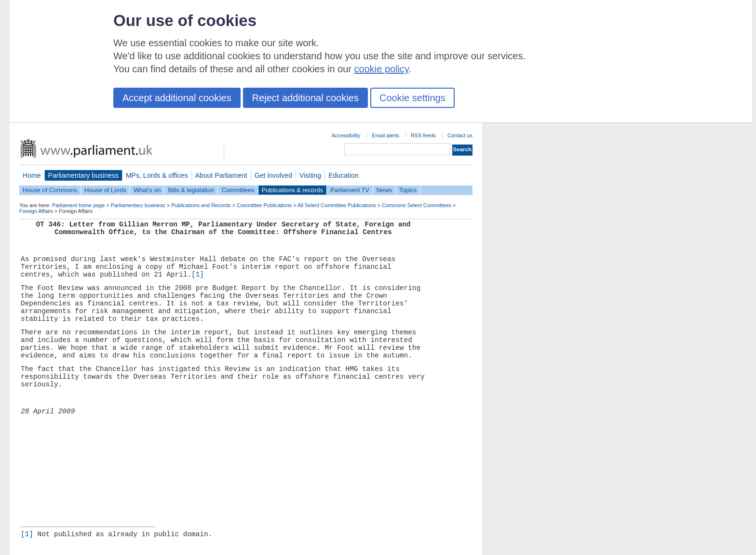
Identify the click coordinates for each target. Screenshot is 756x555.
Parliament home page (78, 205)
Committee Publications (264, 205)
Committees (238, 190)
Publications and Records (201, 205)
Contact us (460, 135)
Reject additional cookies (305, 98)
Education (344, 175)
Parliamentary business (83, 175)
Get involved (273, 175)
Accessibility (346, 135)
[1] (198, 275)
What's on (147, 190)
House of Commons (50, 190)
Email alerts (385, 135)
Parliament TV (350, 190)
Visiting (310, 175)
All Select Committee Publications (337, 205)
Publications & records (292, 190)
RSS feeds (423, 135)
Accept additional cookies (177, 98)
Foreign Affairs (36, 211)
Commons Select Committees (417, 205)
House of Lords (105, 190)
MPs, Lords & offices (157, 175)
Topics (408, 190)
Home (32, 175)
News (384, 190)
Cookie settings (412, 98)
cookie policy (382, 69)
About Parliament (221, 175)
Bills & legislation (191, 190)
